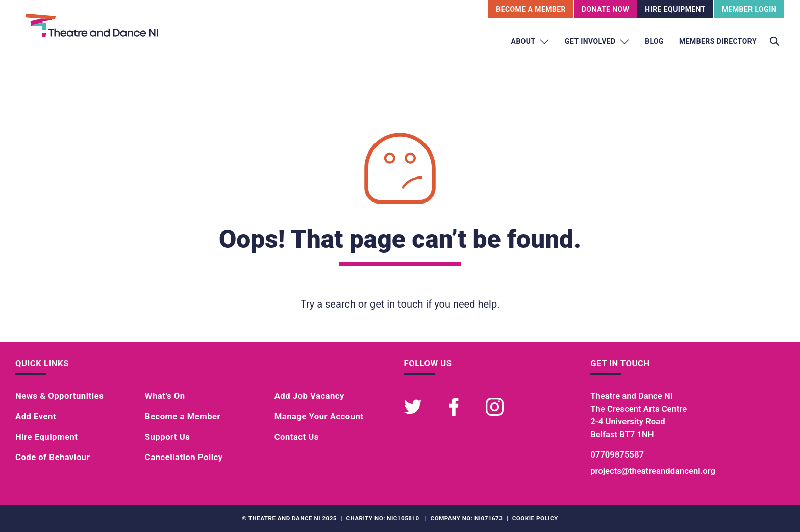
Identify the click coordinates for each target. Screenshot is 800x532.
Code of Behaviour (53, 457)
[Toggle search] (774, 42)
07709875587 (617, 455)
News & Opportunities (59, 396)
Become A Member (531, 9)
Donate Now (605, 9)
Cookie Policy (535, 518)
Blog (654, 41)
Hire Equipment (675, 9)
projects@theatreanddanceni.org (653, 471)
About (531, 42)
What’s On (165, 396)
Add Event (36, 416)
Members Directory (718, 41)
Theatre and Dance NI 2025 (293, 518)
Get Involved (597, 42)
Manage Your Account (319, 416)
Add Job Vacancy (309, 396)
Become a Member (183, 416)
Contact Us (297, 437)
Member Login (749, 9)
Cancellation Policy (184, 457)
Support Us (168, 437)
